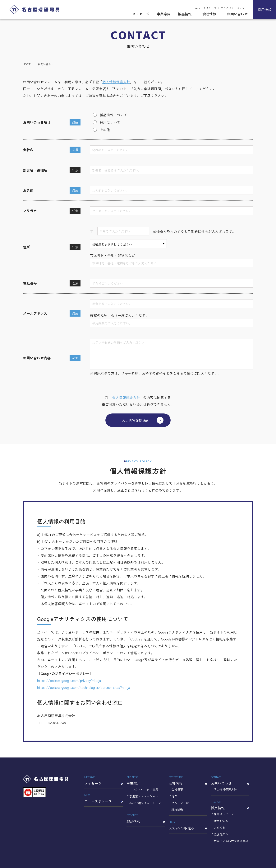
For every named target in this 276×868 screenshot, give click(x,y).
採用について (110, 122)
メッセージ (141, 14)
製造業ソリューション (144, 796)
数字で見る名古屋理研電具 (231, 841)
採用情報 (264, 10)
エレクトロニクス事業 (144, 789)
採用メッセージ (224, 814)
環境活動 (177, 810)
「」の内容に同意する (138, 397)
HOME (27, 64)
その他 (105, 130)
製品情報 (185, 14)
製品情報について (113, 115)
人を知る (219, 827)
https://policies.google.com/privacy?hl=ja (69, 680)
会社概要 (177, 789)
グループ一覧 (180, 803)
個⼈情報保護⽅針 (126, 397)
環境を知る (221, 834)
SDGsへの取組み (188, 825)
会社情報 (209, 14)
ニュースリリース (206, 8)
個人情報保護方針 (116, 82)
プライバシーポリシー (234, 8)
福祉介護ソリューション (145, 803)
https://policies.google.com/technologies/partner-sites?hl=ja (84, 687)
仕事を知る (221, 821)
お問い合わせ (237, 14)
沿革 (174, 796)
